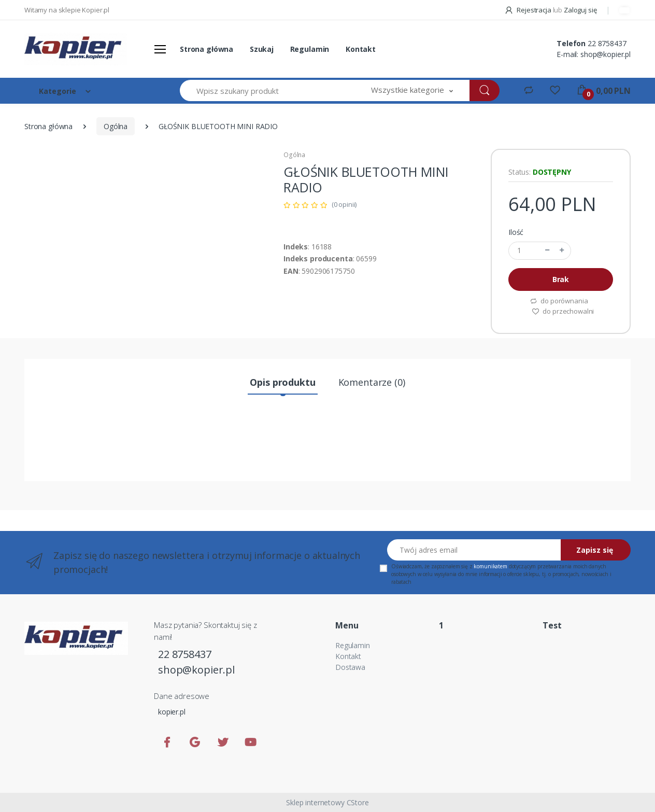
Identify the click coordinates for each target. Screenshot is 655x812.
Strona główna (207, 49)
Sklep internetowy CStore (327, 802)
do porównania (559, 301)
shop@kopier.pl (606, 54)
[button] (412, 90)
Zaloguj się (580, 10)
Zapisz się (595, 550)
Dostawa (350, 667)
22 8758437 (607, 43)
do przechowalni (563, 311)
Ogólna (116, 126)
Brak (561, 279)
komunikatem (490, 566)
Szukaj (262, 49)
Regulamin (310, 49)
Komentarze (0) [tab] (372, 382)
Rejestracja (529, 10)
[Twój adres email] (474, 550)
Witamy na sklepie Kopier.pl (67, 10)
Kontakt (361, 49)
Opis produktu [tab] (282, 382)
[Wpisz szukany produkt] (267, 90)
